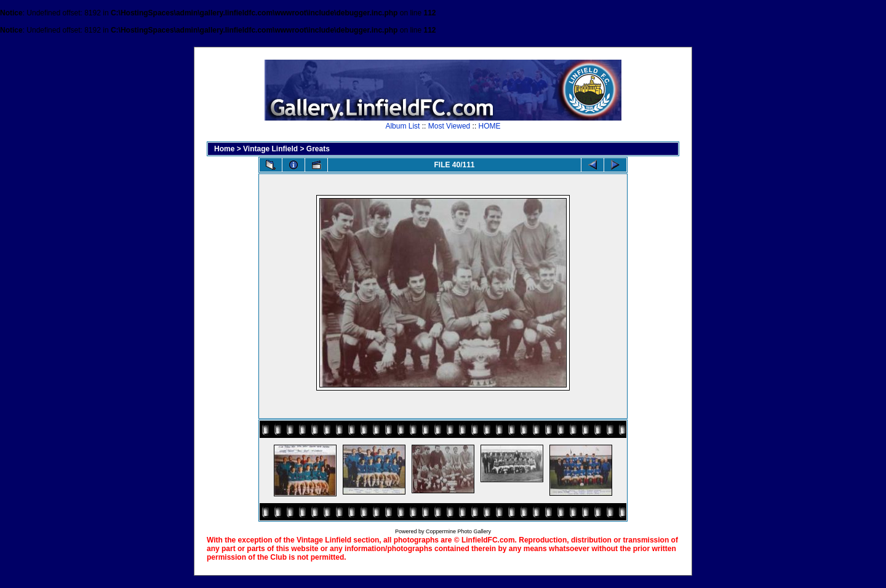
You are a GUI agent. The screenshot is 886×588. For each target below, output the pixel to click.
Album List (402, 126)
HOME (490, 126)
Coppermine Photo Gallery (458, 531)
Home (224, 149)
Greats (318, 149)
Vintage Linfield (270, 149)
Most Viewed (449, 126)
